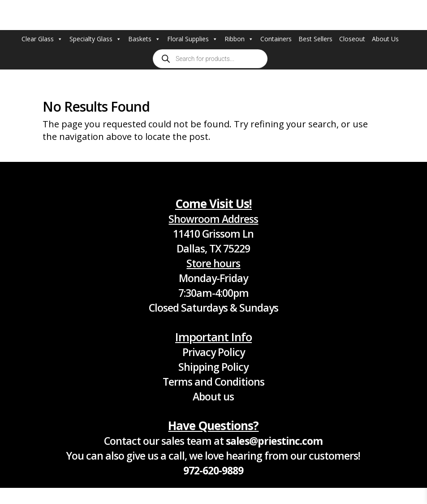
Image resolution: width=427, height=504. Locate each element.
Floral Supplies (192, 39)
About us (213, 396)
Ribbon (239, 39)
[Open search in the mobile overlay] (210, 59)
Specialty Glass (95, 39)
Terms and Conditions (213, 382)
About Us (385, 39)
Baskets (144, 39)
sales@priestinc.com (274, 441)
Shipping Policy (213, 367)
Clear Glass (42, 39)
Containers (276, 39)
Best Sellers (315, 39)
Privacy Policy (213, 352)
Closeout (352, 39)
